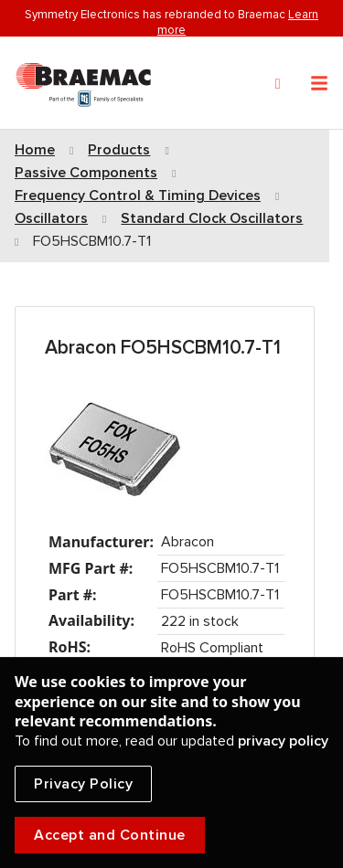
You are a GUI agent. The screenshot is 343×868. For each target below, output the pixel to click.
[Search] (278, 84)
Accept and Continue (110, 835)
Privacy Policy (83, 784)
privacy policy (283, 741)
